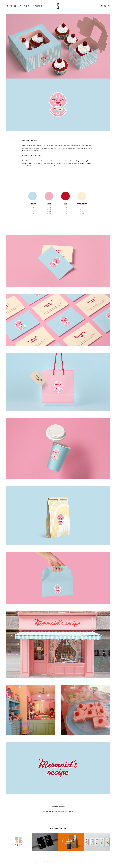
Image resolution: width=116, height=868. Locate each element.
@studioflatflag (58, 804)
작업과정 (28, 6)
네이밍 (13, 6)
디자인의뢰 (38, 6)
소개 (20, 6)
